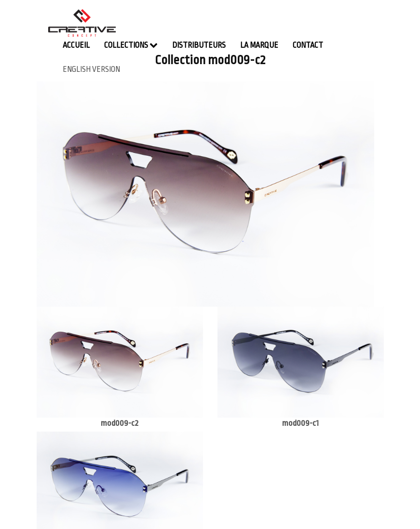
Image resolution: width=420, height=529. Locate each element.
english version (91, 69)
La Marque (259, 45)
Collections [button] (131, 45)
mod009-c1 (300, 423)
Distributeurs (199, 45)
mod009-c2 (120, 423)
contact (308, 45)
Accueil (76, 45)
